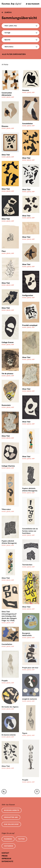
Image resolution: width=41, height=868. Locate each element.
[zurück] (7, 12)
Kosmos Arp (11, 4)
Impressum (6, 859)
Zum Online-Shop (11, 824)
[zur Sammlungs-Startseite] (4, 792)
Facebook (8, 839)
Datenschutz (7, 861)
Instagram (9, 846)
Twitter (21, 839)
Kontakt (5, 853)
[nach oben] (37, 792)
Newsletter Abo (11, 817)
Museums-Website (12, 810)
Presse (5, 856)
